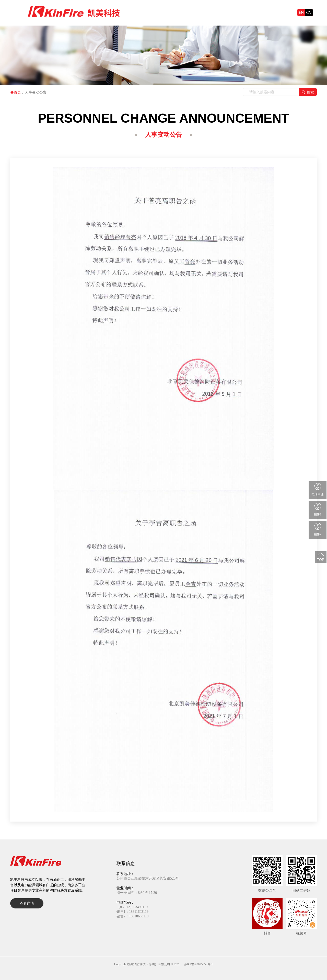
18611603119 (139, 912)
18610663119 (139, 916)
